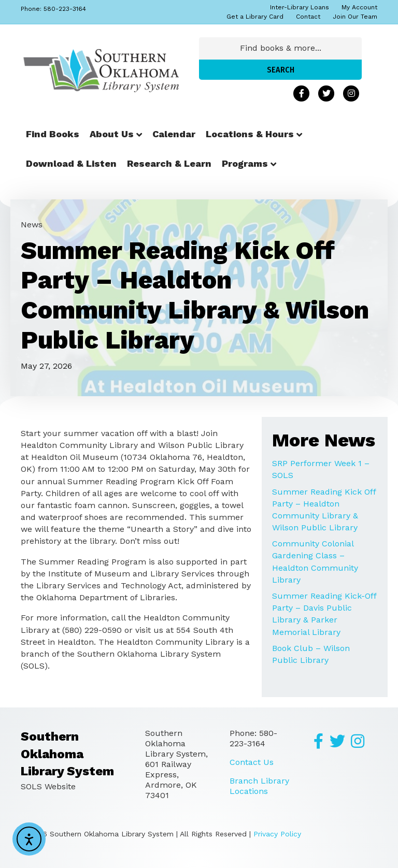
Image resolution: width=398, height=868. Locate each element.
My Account (359, 7)
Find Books (53, 134)
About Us (112, 134)
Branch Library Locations (259, 786)
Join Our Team (355, 17)
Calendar (174, 134)
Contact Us (252, 762)
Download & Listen (71, 163)
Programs (245, 163)
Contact (308, 17)
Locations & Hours (250, 134)
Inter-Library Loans (300, 7)
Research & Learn (169, 163)
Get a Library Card (255, 17)
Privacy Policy (277, 834)
